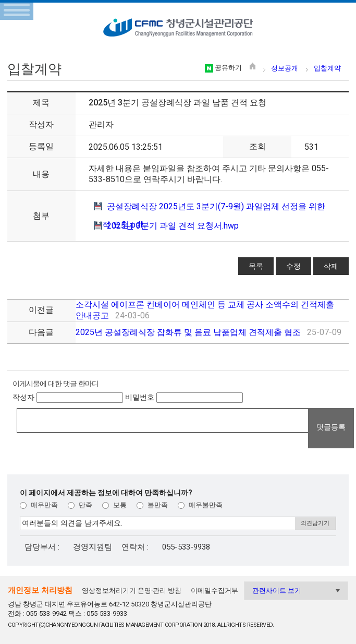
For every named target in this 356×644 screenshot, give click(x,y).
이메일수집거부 (214, 591)
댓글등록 (331, 427)
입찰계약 (327, 68)
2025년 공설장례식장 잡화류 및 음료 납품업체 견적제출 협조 (188, 332)
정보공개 (285, 68)
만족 (80, 505)
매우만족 (39, 505)
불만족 (152, 505)
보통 (114, 505)
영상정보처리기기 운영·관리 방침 (132, 591)
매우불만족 (200, 505)
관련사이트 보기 (277, 591)
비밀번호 (140, 397)
